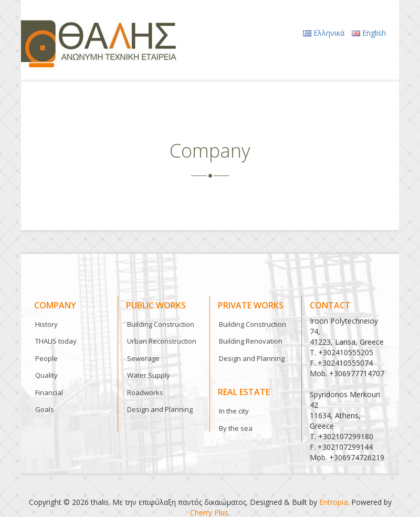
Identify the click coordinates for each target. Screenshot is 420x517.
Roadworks (145, 392)
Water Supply (149, 375)
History (46, 324)
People (46, 358)
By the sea (236, 428)
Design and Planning (160, 409)
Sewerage (143, 358)
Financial (49, 392)
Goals (45, 409)
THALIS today (56, 341)
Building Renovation (251, 341)
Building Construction (161, 324)
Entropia (333, 502)
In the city (234, 411)
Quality (46, 375)
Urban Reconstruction (162, 341)
